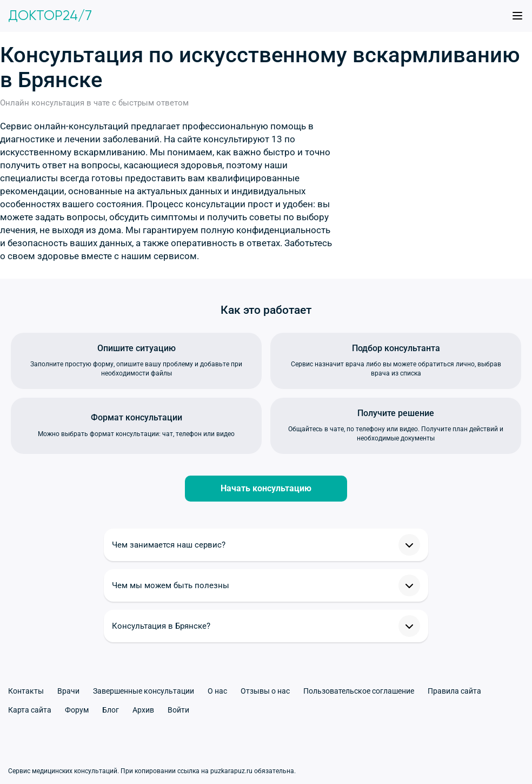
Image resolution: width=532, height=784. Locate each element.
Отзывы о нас (265, 691)
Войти (178, 710)
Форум (77, 710)
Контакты (26, 691)
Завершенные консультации (144, 691)
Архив (143, 710)
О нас (217, 691)
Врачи (68, 691)
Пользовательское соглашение (359, 691)
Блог (111, 710)
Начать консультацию (266, 488)
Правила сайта (454, 691)
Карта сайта (30, 710)
